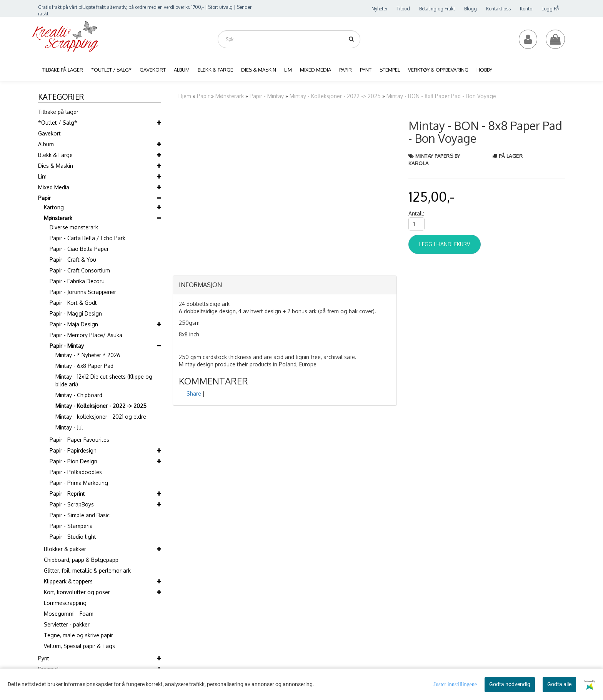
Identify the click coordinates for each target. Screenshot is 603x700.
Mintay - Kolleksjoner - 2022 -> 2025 (101, 406)
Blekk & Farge (55, 155)
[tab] (285, 285)
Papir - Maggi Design (76, 313)
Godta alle (559, 684)
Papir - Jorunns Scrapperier (83, 292)
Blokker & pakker (65, 549)
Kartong (54, 207)
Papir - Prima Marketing (79, 483)
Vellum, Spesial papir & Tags (79, 646)
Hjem (185, 96)
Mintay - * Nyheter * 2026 (88, 355)
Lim (42, 176)
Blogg (471, 9)
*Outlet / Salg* (58, 123)
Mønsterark (58, 218)
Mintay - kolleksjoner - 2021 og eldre (101, 417)
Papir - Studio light (73, 537)
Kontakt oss (498, 9)
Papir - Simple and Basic (80, 515)
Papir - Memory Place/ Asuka (86, 335)
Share (194, 393)
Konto (526, 9)
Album (46, 144)
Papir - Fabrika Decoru (77, 281)
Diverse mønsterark (74, 227)
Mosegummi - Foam (69, 614)
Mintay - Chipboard (79, 395)
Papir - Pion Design (73, 461)
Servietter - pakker (67, 624)
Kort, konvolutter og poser (77, 592)
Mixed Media (54, 187)
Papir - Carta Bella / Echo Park (87, 238)
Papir (44, 198)
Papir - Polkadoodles (76, 472)
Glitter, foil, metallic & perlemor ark (87, 571)
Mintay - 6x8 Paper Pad (84, 366)
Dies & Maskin (56, 166)
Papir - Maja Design (74, 324)
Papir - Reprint (67, 494)
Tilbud (403, 9)
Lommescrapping (65, 603)
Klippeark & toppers (68, 581)
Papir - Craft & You (73, 260)
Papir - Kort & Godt (73, 303)
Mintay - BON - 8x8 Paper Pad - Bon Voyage (441, 96)
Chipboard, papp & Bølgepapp (81, 560)
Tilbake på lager (58, 112)
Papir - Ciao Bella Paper (79, 249)
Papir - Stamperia (71, 526)
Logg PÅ (550, 9)
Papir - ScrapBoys (72, 504)
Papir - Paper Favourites (79, 440)
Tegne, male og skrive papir (78, 635)
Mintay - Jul (69, 427)
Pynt (44, 658)
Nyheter (379, 9)
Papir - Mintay (67, 346)
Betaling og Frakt (437, 9)
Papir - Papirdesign (73, 450)
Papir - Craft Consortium (80, 270)
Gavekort (49, 133)
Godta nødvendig (510, 684)
